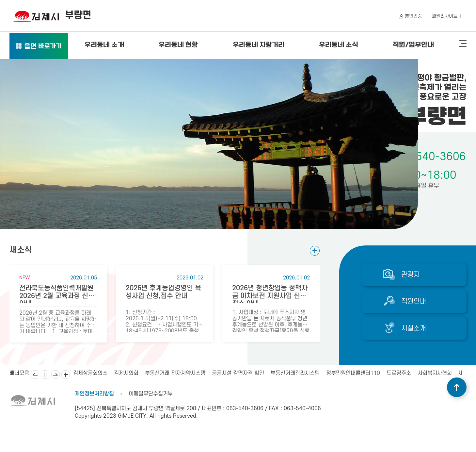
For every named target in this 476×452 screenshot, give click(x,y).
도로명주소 (399, 373)
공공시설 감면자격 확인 (238, 373)
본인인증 (413, 16)
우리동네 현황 (178, 45)
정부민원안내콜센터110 (353, 373)
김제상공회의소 (90, 373)
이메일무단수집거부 (151, 394)
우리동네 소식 (339, 45)
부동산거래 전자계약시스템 (175, 373)
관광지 (411, 275)
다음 (56, 375)
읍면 (43, 47)
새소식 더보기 (315, 251)
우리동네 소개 (104, 45)
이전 (35, 375)
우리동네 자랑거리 (259, 45)
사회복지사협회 (435, 373)
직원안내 (414, 301)
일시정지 (45, 375)
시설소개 (414, 328)
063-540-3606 (429, 157)
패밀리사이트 (447, 16)
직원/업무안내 (413, 45)
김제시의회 (126, 373)
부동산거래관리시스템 (295, 373)
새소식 (21, 250)
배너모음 (66, 375)
